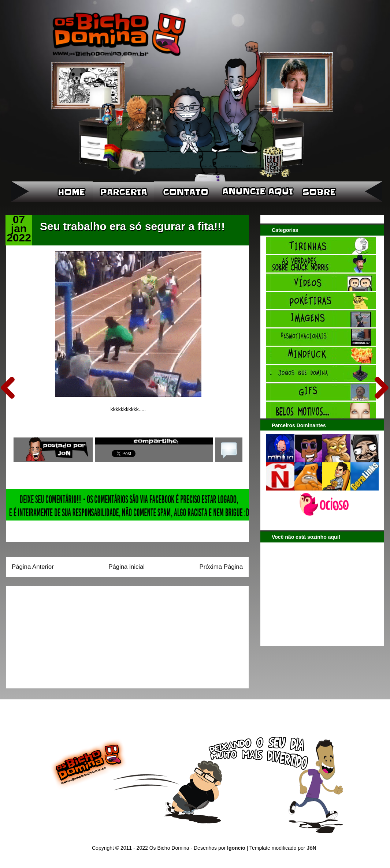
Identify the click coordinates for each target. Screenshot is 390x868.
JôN (311, 848)
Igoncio (236, 848)
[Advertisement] (57, 635)
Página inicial (127, 567)
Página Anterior (33, 567)
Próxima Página (221, 567)
